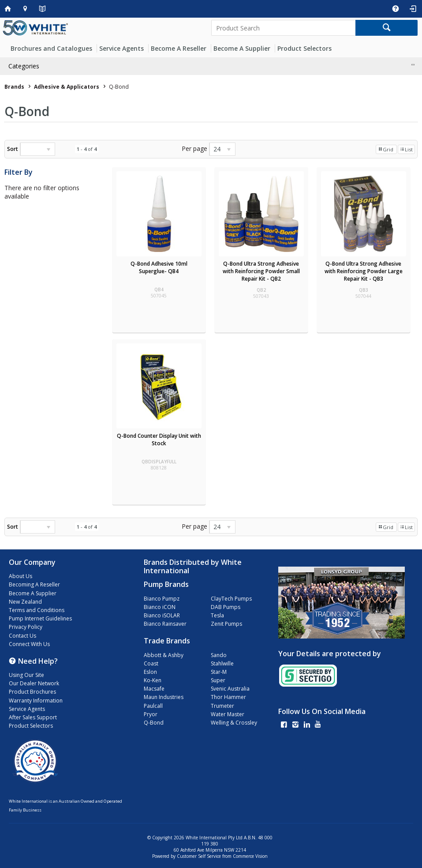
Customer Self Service (199, 856)
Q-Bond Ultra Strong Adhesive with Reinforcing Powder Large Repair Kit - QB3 (364, 271)
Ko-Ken (153, 680)
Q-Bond (154, 723)
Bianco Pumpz (162, 599)
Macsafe (154, 689)
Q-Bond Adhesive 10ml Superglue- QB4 (159, 267)
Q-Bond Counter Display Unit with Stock (159, 440)
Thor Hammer (228, 697)
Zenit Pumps (226, 624)
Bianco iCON (160, 607)
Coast (151, 663)
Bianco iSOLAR (162, 615)
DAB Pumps (226, 607)
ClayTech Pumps (231, 599)
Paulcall (153, 706)
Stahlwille (222, 663)
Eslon (150, 672)
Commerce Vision (250, 856)
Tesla (217, 615)
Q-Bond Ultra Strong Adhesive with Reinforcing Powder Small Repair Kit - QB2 (261, 271)
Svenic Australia (230, 689)
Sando (219, 655)
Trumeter (222, 706)
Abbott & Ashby (164, 655)
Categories (24, 66)
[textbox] (284, 28)
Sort (13, 149)
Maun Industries (164, 697)
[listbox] (37, 149)
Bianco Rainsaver (165, 624)
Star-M (219, 672)
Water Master (228, 714)
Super (218, 680)
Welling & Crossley (234, 723)
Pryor (151, 714)
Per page (194, 148)
